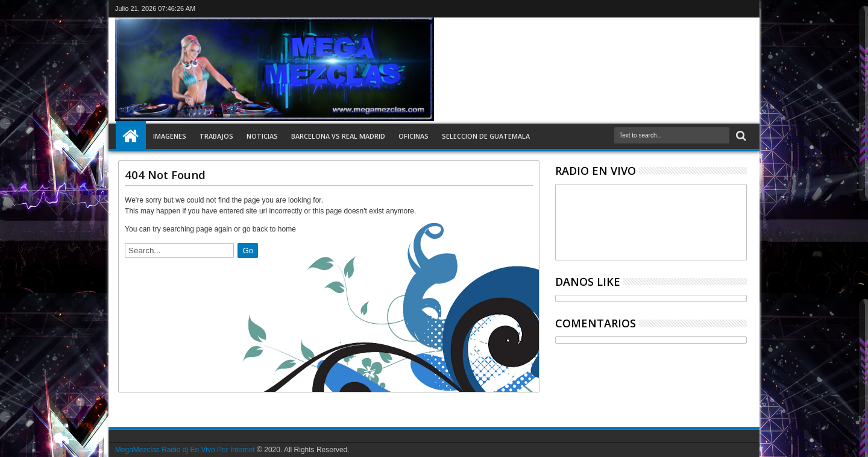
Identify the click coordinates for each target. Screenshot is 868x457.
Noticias (262, 136)
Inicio (131, 136)
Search (740, 136)
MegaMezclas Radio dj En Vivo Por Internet (185, 450)
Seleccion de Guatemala (486, 136)
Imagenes (170, 136)
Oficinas (414, 136)
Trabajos (216, 136)
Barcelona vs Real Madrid (338, 136)
